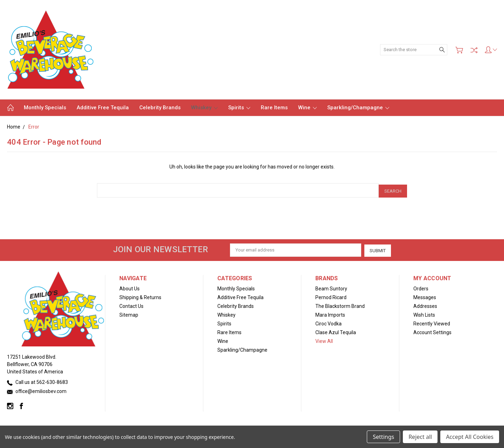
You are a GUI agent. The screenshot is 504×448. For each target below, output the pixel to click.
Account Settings (432, 331)
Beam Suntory (331, 287)
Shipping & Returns (140, 296)
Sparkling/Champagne (358, 108)
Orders (421, 287)
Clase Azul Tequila (336, 331)
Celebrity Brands (160, 108)
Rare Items (274, 108)
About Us (129, 287)
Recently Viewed (432, 322)
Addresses (425, 304)
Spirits (239, 108)
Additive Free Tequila (103, 108)
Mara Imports (330, 313)
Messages (425, 296)
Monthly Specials (45, 108)
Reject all (420, 437)
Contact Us (131, 304)
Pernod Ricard (331, 296)
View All (324, 339)
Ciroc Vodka (328, 322)
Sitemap (129, 313)
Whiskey (204, 108)
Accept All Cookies (470, 437)
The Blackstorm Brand (340, 304)
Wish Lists (424, 313)
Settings (383, 437)
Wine (307, 108)
